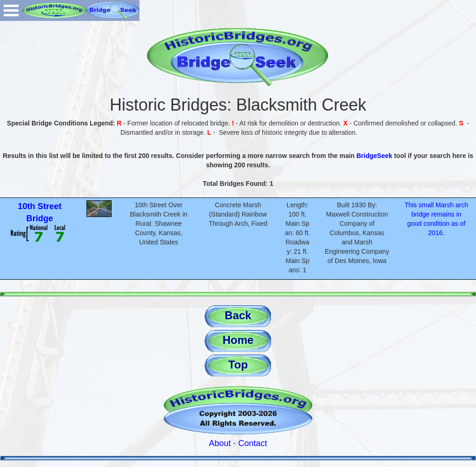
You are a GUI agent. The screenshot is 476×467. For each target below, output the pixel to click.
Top (238, 365)
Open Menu (11, 10)
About (220, 443)
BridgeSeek (374, 156)
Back (238, 315)
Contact (253, 443)
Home (238, 340)
